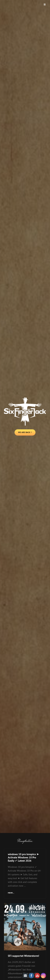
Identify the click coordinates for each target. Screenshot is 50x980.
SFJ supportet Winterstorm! (23, 956)
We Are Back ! (27, 433)
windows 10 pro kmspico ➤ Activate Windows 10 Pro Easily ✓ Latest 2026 (23, 857)
